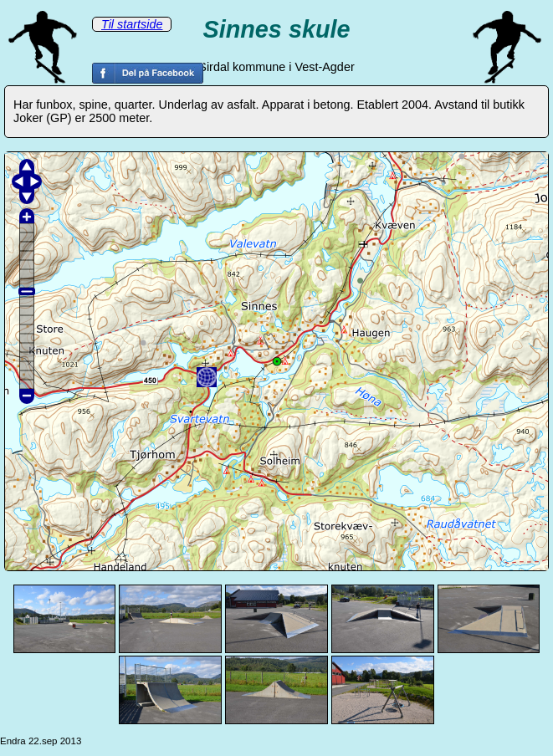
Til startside (132, 24)
